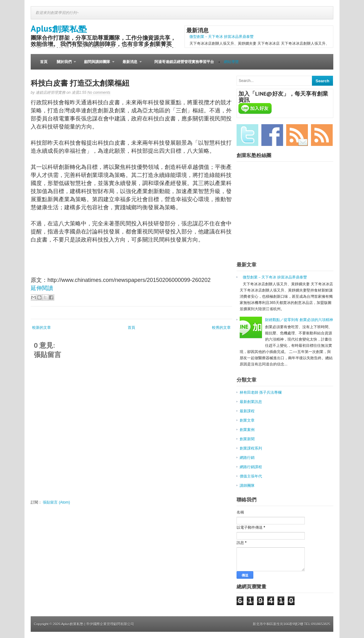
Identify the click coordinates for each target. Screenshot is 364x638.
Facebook (272, 135)
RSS (322, 135)
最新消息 (130, 65)
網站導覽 (231, 62)
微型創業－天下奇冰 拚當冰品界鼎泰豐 (222, 37)
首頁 (44, 62)
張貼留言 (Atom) (56, 502)
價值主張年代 (251, 476)
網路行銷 (247, 458)
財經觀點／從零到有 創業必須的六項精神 (299, 320)
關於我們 (64, 65)
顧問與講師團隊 (97, 65)
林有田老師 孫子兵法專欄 (261, 392)
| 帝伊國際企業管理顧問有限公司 (109, 624)
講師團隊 (247, 486)
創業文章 (247, 420)
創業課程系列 (251, 448)
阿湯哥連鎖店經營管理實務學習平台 (184, 62)
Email (297, 135)
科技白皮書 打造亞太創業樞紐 (80, 83)
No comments (99, 93)
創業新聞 (247, 439)
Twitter (247, 135)
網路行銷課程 (251, 467)
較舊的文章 (221, 328)
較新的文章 (42, 328)
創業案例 (247, 430)
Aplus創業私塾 (59, 28)
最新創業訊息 (251, 402)
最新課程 (247, 411)
